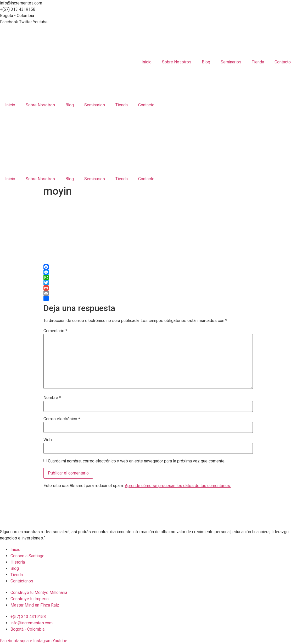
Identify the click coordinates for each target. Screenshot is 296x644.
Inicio (147, 62)
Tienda (258, 62)
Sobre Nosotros (177, 62)
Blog (206, 62)
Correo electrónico (62, 419)
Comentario (55, 331)
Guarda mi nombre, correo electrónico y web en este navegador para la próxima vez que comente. (137, 461)
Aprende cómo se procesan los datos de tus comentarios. (178, 486)
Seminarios (231, 62)
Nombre (52, 398)
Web (48, 440)
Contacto (283, 62)
